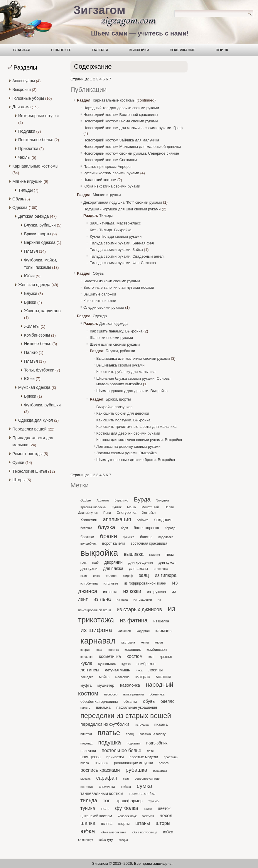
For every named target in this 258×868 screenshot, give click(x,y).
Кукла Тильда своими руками (116, 236)
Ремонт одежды (27, 454)
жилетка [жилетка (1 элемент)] (111, 576)
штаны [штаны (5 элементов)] (143, 823)
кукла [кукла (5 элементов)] (86, 663)
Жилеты (32, 326)
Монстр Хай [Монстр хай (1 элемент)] (150, 507)
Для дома (22, 107)
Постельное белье (36, 140)
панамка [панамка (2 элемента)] (103, 707)
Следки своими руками (104, 307)
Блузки (31, 293)
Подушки (27, 131)
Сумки (18, 462)
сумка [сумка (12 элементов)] (145, 786)
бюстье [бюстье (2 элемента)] (146, 537)
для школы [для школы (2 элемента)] (139, 569)
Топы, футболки (39, 370)
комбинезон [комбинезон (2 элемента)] (157, 650)
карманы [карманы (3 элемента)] (164, 631)
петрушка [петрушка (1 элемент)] (142, 725)
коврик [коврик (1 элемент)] (85, 650)
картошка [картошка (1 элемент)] (128, 642)
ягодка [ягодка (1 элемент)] (123, 840)
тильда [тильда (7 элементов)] (89, 801)
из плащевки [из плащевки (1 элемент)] (143, 600)
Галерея (100, 50)
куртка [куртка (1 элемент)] (126, 664)
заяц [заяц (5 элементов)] (144, 575)
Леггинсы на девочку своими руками (128, 446)
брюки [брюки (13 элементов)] (108, 536)
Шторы (19, 480)
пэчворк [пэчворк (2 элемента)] (102, 763)
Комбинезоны (37, 335)
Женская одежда (34, 285)
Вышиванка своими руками (120, 365)
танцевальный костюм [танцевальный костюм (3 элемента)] (102, 793)
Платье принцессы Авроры (107, 167)
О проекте (61, 50)
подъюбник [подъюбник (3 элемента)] (157, 743)
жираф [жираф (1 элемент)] (128, 576)
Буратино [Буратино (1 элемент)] (121, 500)
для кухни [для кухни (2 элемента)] (89, 569)
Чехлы (24, 157)
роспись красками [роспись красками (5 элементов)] (100, 770)
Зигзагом (100, 10)
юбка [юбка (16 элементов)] (88, 831)
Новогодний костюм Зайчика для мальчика (121, 140)
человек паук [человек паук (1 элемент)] (127, 816)
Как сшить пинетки (100, 301)
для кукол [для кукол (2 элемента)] (167, 562)
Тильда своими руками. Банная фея (122, 243)
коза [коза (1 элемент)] (99, 650)
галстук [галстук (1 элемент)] (155, 555)
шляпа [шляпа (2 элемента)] (107, 824)
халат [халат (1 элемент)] (148, 809)
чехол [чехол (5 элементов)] (166, 815)
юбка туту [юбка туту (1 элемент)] (106, 840)
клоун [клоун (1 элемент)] (159, 642)
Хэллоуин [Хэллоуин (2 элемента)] (89, 520)
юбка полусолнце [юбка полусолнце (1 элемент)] (144, 832)
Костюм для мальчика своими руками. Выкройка (139, 440)
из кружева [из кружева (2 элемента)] (157, 592)
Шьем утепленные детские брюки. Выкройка (136, 460)
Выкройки (139, 50)
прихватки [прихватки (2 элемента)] (115, 757)
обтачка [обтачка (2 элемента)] (130, 701)
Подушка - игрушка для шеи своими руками (122, 209)
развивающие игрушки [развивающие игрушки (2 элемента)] (134, 763)
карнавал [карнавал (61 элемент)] (98, 641)
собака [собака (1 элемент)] (126, 787)
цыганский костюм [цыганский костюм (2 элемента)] (96, 816)
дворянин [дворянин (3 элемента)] (114, 562)
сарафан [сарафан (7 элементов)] (107, 778)
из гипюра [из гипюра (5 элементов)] (166, 575)
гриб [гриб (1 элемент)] (95, 563)
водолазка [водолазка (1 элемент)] (166, 537)
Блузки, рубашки (40, 225)
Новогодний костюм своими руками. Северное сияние (131, 153)
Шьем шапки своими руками (115, 344)
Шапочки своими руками (111, 338)
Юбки (29, 276)
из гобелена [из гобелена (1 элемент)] (89, 583)
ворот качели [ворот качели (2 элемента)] (113, 543)
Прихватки (28, 148)
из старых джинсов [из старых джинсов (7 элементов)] (139, 609)
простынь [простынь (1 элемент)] (171, 757)
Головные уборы (28, 98)
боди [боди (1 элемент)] (124, 528)
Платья (31, 251)
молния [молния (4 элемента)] (164, 677)
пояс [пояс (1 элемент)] (150, 751)
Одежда (20, 207)
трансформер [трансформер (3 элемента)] (129, 801)
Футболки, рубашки (42, 405)
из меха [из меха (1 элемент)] (122, 600)
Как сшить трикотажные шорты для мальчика (136, 427)
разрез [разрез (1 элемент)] (164, 763)
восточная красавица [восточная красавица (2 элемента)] (149, 543)
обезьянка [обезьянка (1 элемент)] (157, 694)
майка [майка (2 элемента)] (104, 677)
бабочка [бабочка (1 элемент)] (143, 520)
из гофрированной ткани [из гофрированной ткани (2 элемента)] (145, 583)
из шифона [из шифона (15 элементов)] (96, 630)
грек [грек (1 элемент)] (83, 563)
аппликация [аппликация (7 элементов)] (117, 519)
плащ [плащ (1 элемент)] (130, 734)
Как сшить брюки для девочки (123, 413)
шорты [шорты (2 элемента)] (124, 824)
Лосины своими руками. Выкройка (127, 453)
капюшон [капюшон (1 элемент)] (124, 631)
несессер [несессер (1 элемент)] (111, 694)
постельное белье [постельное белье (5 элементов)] (121, 750)
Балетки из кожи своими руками (112, 281)
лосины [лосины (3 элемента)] (155, 670)
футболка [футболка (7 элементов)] (127, 808)
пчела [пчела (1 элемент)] (85, 763)
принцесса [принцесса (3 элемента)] (91, 757)
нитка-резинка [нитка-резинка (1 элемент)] (134, 694)
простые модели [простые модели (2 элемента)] (144, 757)
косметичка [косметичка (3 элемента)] (110, 656)
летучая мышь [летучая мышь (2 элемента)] (117, 670)
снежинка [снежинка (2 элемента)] (107, 787)
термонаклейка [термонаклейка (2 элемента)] (142, 794)
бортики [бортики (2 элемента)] (87, 537)
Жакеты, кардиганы (43, 311)
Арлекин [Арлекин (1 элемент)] (103, 500)
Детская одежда (33, 216)
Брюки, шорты (38, 234)
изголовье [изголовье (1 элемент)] (111, 583)
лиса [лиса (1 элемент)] (139, 670)
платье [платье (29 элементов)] (109, 733)
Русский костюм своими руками (111, 173)
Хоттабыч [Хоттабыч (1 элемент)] (149, 513)
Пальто (31, 352)
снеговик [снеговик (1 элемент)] (87, 787)
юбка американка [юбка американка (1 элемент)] (113, 832)
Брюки (30, 302)
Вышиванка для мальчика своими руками (133, 358)
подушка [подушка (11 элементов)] (109, 742)
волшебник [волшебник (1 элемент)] (88, 543)
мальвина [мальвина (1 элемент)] (122, 677)
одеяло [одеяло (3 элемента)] (167, 701)
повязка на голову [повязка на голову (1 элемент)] (152, 734)
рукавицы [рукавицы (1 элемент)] (160, 771)
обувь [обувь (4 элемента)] (149, 701)
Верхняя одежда (40, 242)
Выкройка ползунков (114, 407)
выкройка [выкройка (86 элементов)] (99, 553)
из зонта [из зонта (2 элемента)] (110, 592)
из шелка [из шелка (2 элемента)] (161, 621)
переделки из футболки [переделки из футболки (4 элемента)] (105, 724)
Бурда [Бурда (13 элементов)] (142, 499)
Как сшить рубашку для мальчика (126, 372)
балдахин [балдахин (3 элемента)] (164, 520)
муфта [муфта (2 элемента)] (86, 685)
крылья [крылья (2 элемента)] (166, 657)
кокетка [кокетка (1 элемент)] (113, 650)
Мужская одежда (34, 387)
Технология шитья (30, 471)
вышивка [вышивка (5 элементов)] (134, 554)
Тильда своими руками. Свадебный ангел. (127, 256)
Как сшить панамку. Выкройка (116, 331)
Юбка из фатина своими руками (112, 186)
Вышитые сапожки (100, 294)
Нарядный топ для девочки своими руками (121, 108)
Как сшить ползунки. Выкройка (123, 420)
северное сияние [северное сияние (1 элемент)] (147, 779)
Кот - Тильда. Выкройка (111, 230)
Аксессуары (24, 81)
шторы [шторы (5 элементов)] (163, 823)
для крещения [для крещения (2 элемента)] (140, 562)
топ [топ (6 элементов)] (107, 801)
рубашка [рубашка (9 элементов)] (136, 770)
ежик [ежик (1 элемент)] (84, 576)
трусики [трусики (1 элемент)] (154, 801)
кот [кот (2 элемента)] (151, 657)
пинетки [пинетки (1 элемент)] (86, 734)
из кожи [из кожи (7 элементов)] (132, 591)
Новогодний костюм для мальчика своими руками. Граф (133, 128)
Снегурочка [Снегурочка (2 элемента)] (126, 512)
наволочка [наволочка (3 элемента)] (130, 685)
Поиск (222, 50)
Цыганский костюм (100, 180)
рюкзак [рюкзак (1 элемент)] (85, 779)
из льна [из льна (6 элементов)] (102, 599)
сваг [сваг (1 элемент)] (126, 779)
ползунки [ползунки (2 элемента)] (88, 751)
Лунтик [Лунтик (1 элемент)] (117, 507)
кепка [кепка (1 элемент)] (145, 642)
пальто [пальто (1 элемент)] (85, 707)
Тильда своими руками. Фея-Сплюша (123, 263)
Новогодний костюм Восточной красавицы (121, 115)
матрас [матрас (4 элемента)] (143, 677)
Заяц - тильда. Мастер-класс (115, 223)
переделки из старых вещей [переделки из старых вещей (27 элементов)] (126, 716)
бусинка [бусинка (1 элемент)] (128, 537)
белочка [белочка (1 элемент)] (86, 528)
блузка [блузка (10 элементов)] (107, 527)
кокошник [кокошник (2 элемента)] (133, 650)
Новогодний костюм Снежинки (110, 160)
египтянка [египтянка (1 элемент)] (161, 569)
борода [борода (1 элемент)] (170, 528)
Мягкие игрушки (27, 181)
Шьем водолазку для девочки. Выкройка (132, 391)
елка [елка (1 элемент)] (96, 576)
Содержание (182, 50)
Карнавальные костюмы (35, 166)
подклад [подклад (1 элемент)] (86, 743)
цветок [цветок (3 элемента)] (164, 808)
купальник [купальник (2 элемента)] (107, 664)
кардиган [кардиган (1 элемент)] (143, 631)
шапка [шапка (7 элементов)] (88, 823)
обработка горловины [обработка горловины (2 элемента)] (99, 701)
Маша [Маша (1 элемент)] (131, 507)
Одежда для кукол (36, 420)
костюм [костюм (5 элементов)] (135, 656)
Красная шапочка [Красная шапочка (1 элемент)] (93, 507)
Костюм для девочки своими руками (128, 433)
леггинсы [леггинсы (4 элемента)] (90, 670)
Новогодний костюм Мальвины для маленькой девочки (132, 147)
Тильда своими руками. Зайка (116, 250)
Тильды (25, 190)
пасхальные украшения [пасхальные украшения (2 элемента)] (137, 707)
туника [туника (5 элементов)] (88, 808)
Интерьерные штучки (38, 116)
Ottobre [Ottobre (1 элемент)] (86, 500)
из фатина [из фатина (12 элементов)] (134, 620)
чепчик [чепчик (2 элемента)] (148, 816)
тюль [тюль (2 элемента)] (105, 809)
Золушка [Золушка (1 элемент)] (162, 500)
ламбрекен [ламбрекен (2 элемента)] (146, 664)
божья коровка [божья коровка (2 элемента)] (146, 528)
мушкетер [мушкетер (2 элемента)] (106, 685)
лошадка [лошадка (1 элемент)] (87, 677)
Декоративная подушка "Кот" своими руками (123, 202)
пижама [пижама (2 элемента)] (161, 724)
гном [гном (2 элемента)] (170, 554)
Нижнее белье (38, 344)
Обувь (18, 199)
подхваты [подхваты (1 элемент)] (134, 743)
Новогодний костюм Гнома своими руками (121, 121)
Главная (22, 50)
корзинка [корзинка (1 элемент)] (87, 657)
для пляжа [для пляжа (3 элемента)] (113, 568)
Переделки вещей (29, 429)
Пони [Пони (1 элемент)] (107, 513)
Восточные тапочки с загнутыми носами (119, 287)
